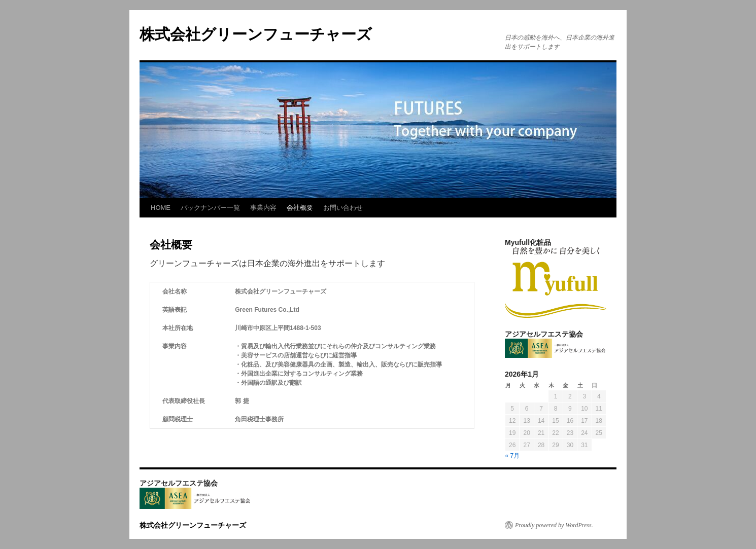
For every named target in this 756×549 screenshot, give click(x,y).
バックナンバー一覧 (210, 208)
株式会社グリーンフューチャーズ (263, 34)
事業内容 (263, 208)
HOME (161, 208)
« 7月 (513, 456)
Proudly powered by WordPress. (554, 525)
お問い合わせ (343, 208)
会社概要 (300, 208)
